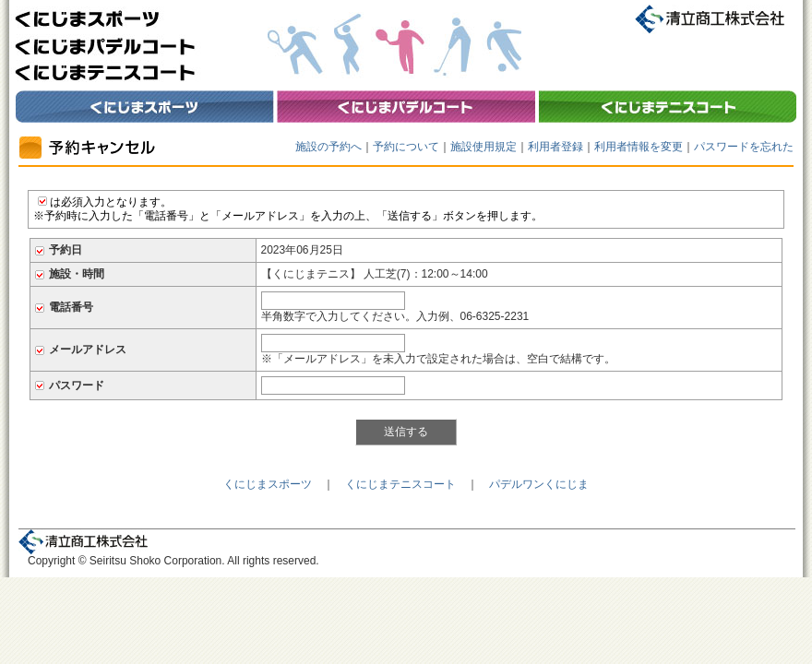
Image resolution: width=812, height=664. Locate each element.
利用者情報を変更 (639, 147)
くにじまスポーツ (268, 484)
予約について (406, 147)
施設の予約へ (328, 147)
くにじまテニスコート (400, 484)
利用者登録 (555, 147)
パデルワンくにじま (539, 484)
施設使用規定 (484, 147)
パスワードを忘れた (744, 147)
